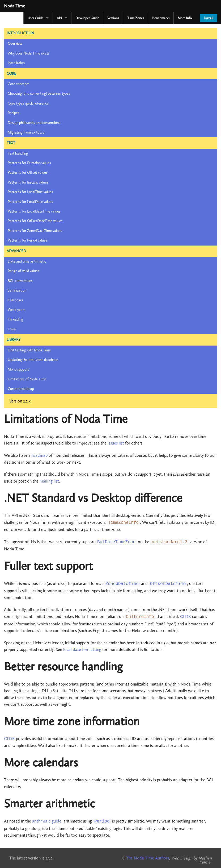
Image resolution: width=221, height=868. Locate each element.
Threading (15, 319)
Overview (15, 43)
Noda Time (14, 6)
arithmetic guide (47, 821)
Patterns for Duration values (29, 163)
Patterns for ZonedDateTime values (35, 231)
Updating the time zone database (33, 360)
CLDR (186, 616)
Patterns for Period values (27, 240)
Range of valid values (24, 271)
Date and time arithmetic (27, 261)
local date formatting (82, 649)
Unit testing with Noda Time (29, 350)
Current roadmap (21, 389)
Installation (16, 63)
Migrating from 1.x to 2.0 (26, 132)
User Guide (35, 18)
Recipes (14, 113)
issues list (116, 443)
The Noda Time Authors (148, 858)
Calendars (15, 300)
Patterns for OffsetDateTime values (35, 221)
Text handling (18, 153)
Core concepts (19, 84)
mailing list (49, 481)
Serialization (17, 290)
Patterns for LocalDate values (30, 202)
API (59, 18)
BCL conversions (20, 281)
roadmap (40, 455)
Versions (113, 18)
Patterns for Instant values (28, 182)
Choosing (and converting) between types (39, 94)
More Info (185, 18)
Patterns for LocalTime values (30, 192)
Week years (17, 310)
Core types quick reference (28, 103)
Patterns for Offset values (28, 173)
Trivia (12, 329)
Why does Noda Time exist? (29, 53)
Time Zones (136, 18)
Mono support (18, 369)
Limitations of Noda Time (27, 379)
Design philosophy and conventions (34, 123)
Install (208, 18)
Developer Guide (87, 18)
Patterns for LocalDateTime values (34, 211)
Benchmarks (161, 18)
